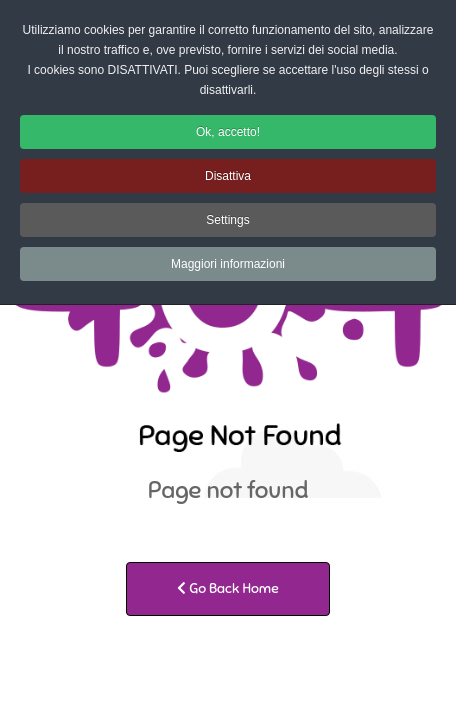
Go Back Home (227, 588)
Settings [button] (227, 220)
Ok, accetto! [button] (228, 132)
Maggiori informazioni (228, 264)
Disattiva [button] (228, 176)
